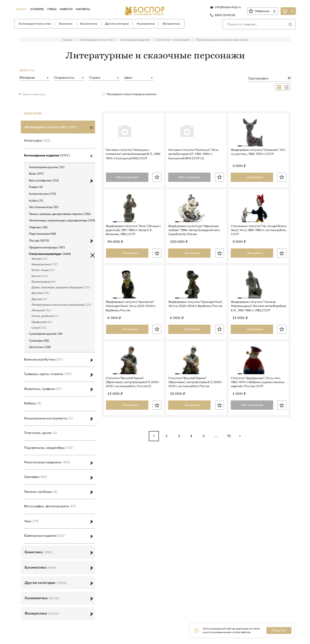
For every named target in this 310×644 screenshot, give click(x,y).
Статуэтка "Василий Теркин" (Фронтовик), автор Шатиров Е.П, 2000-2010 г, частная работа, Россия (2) (133, 451)
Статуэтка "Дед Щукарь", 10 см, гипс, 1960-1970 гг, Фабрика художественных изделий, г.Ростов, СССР (258, 451)
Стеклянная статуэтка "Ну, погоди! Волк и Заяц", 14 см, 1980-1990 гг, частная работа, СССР (259, 264)
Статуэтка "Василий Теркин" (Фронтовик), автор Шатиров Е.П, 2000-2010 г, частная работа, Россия (195, 451)
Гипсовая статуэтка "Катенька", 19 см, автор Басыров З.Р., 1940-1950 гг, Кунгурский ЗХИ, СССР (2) (194, 171)
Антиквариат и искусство (35, 23)
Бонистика (66, 23)
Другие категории (117, 23)
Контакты (83, 9)
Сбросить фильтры (34, 94)
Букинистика (89, 23)
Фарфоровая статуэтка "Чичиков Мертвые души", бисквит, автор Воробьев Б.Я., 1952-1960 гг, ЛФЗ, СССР (259, 358)
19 (228, 505)
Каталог (21, 9)
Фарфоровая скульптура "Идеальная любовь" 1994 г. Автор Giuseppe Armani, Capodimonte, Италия (194, 264)
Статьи (52, 9)
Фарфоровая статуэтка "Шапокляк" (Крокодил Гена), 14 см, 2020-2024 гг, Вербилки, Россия (131, 358)
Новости (66, 9)
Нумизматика (146, 23)
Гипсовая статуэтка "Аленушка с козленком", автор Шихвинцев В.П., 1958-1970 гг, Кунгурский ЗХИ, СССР (133, 171)
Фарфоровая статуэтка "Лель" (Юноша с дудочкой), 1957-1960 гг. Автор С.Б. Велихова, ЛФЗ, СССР (133, 264)
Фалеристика (172, 23)
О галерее (37, 9)
